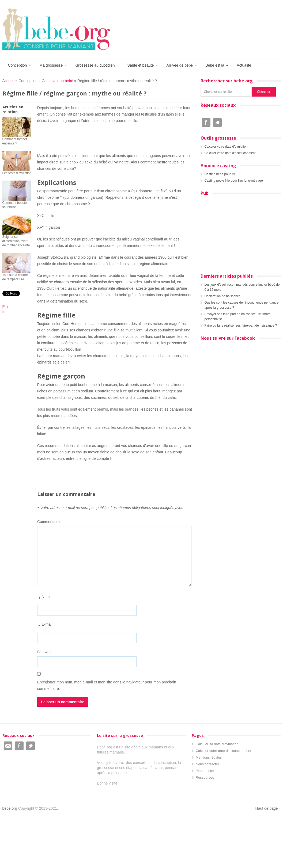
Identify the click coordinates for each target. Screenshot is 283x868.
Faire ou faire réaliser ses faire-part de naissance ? (241, 326)
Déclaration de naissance (223, 296)
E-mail (45, 626)
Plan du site (205, 771)
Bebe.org (59, 29)
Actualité (244, 65)
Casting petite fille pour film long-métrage (234, 181)
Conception (20, 65)
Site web (44, 652)
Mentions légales (209, 757)
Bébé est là (217, 65)
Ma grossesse (53, 65)
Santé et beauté (143, 65)
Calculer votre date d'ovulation (226, 147)
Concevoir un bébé (58, 81)
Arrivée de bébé (182, 65)
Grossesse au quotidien (97, 65)
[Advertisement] (115, 137)
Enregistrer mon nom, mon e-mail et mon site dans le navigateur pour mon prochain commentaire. (107, 685)
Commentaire (48, 522)
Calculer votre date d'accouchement (230, 153)
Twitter (217, 123)
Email (8, 746)
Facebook (206, 123)
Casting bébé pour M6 (220, 174)
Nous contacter (207, 764)
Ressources (205, 777)
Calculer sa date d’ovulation (217, 744)
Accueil (8, 81)
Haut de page (267, 808)
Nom (44, 599)
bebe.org (10, 808)
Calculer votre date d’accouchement (223, 751)
